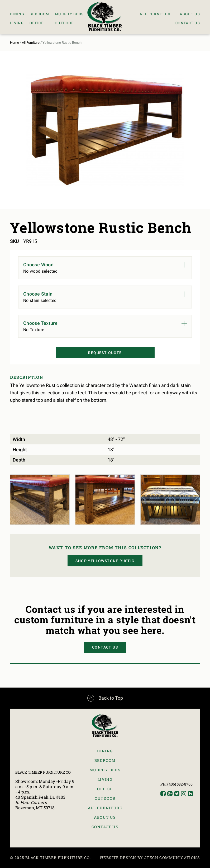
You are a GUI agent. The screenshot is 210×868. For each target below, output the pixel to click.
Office (37, 23)
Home (15, 43)
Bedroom (39, 14)
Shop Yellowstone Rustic (105, 561)
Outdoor (64, 23)
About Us (190, 14)
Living (17, 23)
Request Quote (105, 353)
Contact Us (188, 23)
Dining (17, 14)
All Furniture (156, 14)
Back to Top (105, 698)
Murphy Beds (69, 14)
